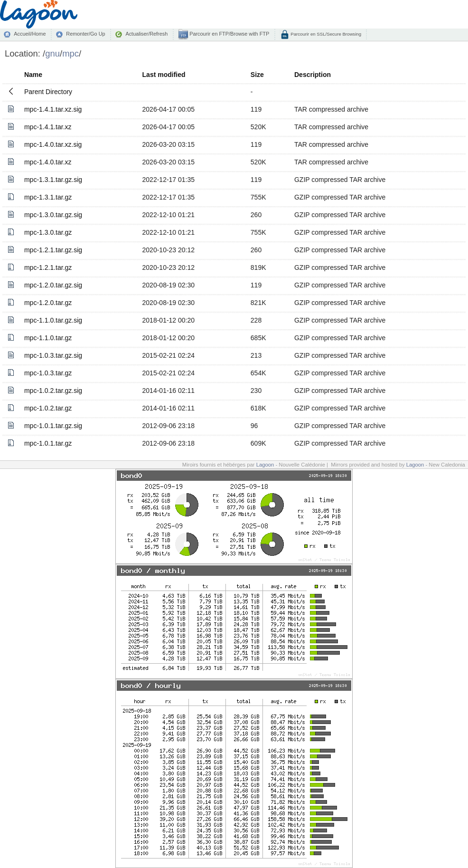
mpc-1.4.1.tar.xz (48, 127)
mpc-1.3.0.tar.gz (48, 232)
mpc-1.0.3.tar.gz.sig (53, 355)
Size (257, 75)
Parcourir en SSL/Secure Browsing (325, 34)
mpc (70, 53)
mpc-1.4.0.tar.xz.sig (53, 144)
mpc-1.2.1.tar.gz (48, 267)
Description (313, 75)
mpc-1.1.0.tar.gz (48, 338)
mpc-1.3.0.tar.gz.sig (53, 215)
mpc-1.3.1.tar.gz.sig (53, 180)
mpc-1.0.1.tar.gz (48, 443)
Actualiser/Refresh (146, 34)
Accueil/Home (30, 34)
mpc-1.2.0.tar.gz (48, 303)
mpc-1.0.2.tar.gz (48, 408)
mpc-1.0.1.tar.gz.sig (53, 426)
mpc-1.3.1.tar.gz (48, 197)
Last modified (164, 75)
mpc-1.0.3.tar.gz (48, 373)
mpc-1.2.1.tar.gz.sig (53, 250)
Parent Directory (48, 92)
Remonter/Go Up (85, 34)
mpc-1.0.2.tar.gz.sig (53, 391)
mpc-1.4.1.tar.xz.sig (53, 109)
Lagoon (265, 465)
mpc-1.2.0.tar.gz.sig (53, 285)
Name (33, 75)
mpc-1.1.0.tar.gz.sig (53, 320)
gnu (52, 53)
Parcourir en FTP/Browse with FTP (229, 34)
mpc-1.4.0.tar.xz (48, 162)
